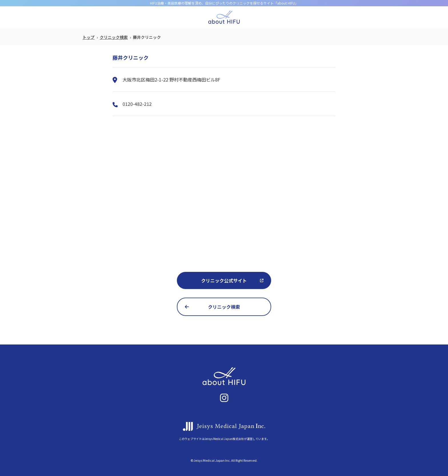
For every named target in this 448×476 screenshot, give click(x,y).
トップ (89, 37)
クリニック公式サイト (224, 280)
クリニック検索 (114, 37)
